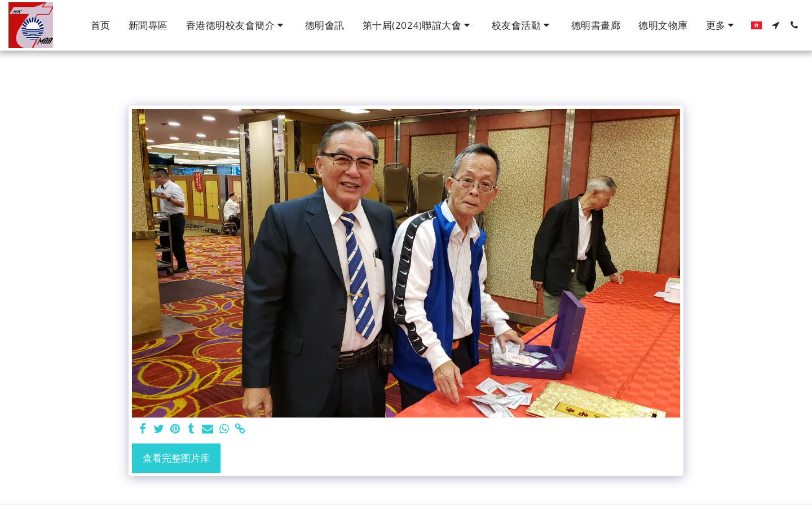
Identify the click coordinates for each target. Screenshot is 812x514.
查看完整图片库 (176, 458)
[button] (237, 25)
